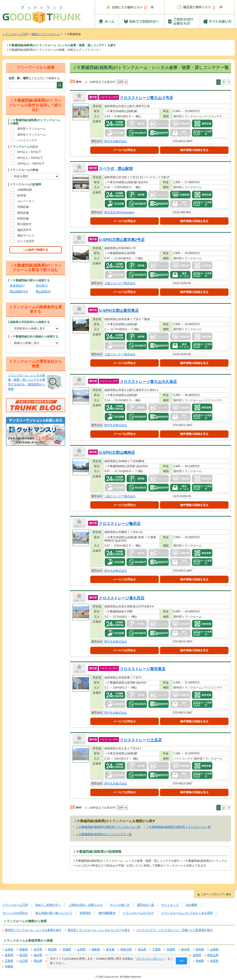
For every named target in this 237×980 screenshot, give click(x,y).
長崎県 (200, 961)
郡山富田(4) (43, 292)
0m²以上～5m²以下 (29, 152)
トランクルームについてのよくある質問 (187, 913)
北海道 (9, 949)
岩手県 (38, 949)
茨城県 (171, 949)
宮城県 (67, 949)
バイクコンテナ (27, 140)
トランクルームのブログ (138, 913)
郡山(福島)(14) (19, 292)
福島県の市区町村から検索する (30, 322)
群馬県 (200, 949)
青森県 (23, 949)
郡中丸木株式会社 (116, 141)
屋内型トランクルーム (32, 129)
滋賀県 (197, 955)
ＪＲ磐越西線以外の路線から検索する (34, 337)
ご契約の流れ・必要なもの (85, 905)
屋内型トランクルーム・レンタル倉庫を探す (33, 930)
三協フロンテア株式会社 (120, 283)
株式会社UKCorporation (119, 212)
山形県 (81, 949)
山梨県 (214, 949)
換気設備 (23, 213)
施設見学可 (24, 230)
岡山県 (38, 961)
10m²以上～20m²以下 (31, 164)
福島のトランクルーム (46, 34)
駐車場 (22, 196)
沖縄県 (9, 966)
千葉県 (156, 949)
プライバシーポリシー (150, 959)
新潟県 (23, 955)
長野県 (9, 955)
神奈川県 (126, 949)
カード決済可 (26, 241)
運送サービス (26, 236)
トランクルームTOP (15, 34)
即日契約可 (24, 224)
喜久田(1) (42, 286)
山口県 (23, 961)
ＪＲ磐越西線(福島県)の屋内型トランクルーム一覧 (108, 827)
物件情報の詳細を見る (194, 150)
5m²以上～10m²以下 (30, 158)
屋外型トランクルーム (32, 135)
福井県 (38, 955)
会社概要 (191, 905)
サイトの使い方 (120, 905)
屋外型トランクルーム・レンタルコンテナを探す (99, 930)
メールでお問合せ (124, 150)
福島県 (96, 949)
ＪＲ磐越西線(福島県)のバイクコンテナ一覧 (104, 834)
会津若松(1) (17, 286)
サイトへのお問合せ (15, 913)
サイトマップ (170, 905)
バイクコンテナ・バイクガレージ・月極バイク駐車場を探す (174, 930)
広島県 (9, 961)
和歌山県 (213, 955)
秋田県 (52, 949)
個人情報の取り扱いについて (54, 913)
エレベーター (26, 201)
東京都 (110, 949)
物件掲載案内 (107, 913)
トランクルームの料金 (24, 170)
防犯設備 (23, 219)
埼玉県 (142, 949)
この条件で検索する (36, 250)
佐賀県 (214, 961)
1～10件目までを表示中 (106, 82)
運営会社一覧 (146, 905)
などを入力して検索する (34, 78)
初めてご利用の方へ (48, 905)
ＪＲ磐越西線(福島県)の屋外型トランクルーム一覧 (178, 827)
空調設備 (23, 207)
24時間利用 (25, 190)
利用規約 (85, 913)
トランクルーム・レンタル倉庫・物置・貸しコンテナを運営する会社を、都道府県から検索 (27, 382)
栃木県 (185, 949)
